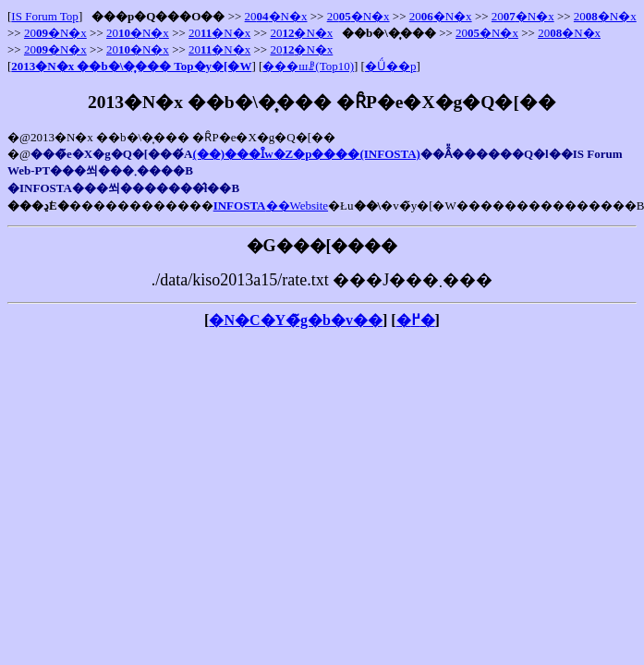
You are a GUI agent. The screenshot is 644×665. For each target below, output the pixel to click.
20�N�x (276, 16)
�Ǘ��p (391, 66)
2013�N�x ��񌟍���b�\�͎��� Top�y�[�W (131, 66)
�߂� (416, 320)
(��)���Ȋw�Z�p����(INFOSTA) (306, 154)
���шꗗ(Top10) (308, 66)
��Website (271, 206)
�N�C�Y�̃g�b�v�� (296, 320)
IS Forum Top (45, 16)
